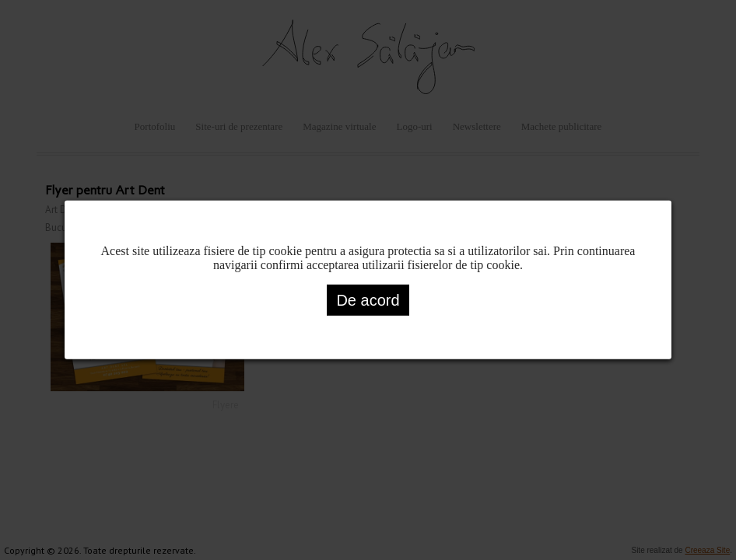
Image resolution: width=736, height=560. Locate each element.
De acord (368, 300)
